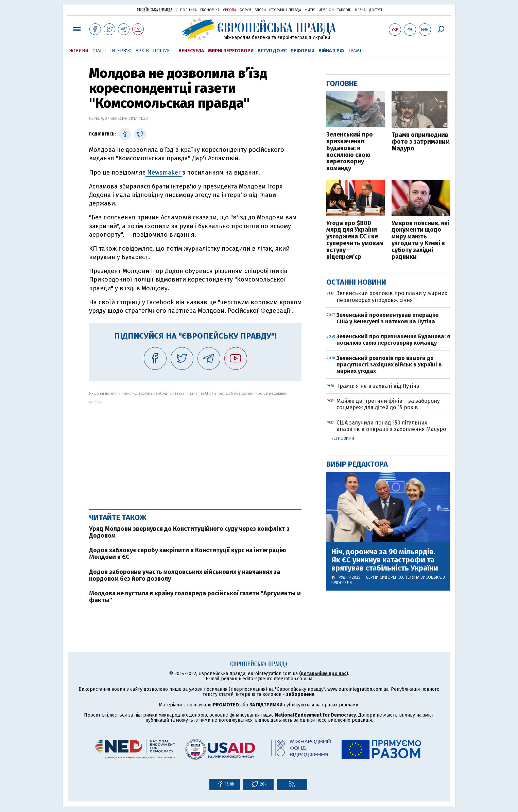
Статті (99, 51)
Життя (310, 10)
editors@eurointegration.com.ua (277, 679)
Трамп (356, 51)
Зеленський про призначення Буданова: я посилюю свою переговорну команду (350, 152)
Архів (142, 51)
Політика (188, 10)
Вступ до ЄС (272, 51)
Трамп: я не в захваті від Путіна (378, 386)
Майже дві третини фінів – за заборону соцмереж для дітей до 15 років (388, 404)
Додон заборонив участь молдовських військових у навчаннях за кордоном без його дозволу (185, 575)
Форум (245, 10)
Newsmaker (164, 173)
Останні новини (356, 282)
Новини (79, 51)
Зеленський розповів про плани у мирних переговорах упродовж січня (392, 296)
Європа (230, 10)
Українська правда (155, 10)
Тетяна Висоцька (423, 577)
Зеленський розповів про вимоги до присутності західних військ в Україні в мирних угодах (389, 365)
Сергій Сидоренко (385, 577)
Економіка (210, 10)
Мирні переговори (231, 51)
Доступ (376, 10)
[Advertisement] (195, 452)
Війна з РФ (331, 51)
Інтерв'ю (121, 51)
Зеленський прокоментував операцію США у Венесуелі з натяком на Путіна (387, 318)
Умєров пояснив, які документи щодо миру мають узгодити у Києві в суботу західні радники (420, 240)
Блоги (260, 10)
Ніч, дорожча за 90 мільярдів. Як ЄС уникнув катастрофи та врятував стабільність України (385, 560)
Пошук (161, 51)
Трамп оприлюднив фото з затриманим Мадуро (421, 142)
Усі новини (343, 438)
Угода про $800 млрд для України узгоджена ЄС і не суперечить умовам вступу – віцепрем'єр (355, 240)
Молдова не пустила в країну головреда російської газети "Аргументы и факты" (195, 597)
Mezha (360, 10)
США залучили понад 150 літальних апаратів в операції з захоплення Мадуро (391, 426)
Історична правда (285, 10)
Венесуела (191, 51)
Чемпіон (326, 10)
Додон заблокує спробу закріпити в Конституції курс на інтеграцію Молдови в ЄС (188, 554)
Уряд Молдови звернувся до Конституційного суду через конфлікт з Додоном (189, 532)
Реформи (303, 51)
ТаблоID (344, 10)
